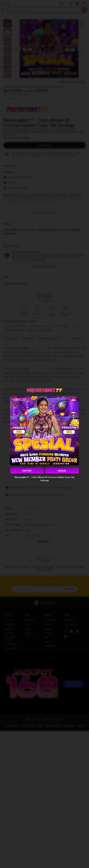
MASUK (62, 471)
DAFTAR (27, 471)
